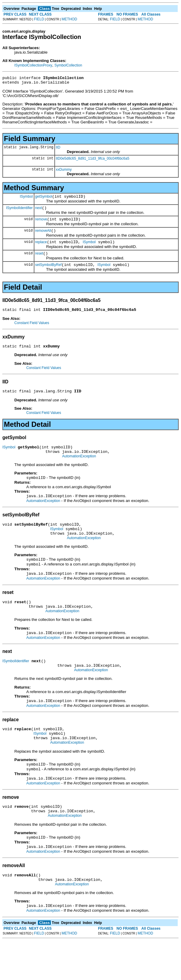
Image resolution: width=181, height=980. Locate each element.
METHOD (69, 19)
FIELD (39, 19)
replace (41, 248)
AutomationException (79, 470)
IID (58, 149)
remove (41, 224)
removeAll (43, 236)
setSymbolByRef (49, 273)
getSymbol (44, 199)
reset (39, 261)
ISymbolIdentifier (19, 211)
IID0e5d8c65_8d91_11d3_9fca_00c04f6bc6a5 (93, 160)
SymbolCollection (68, 65)
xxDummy (64, 171)
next (39, 211)
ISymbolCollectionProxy (33, 65)
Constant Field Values (32, 332)
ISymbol (26, 199)
